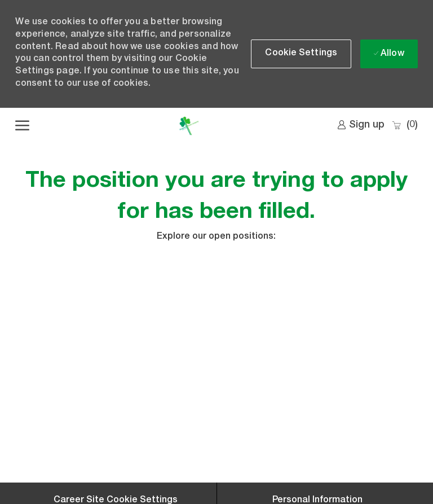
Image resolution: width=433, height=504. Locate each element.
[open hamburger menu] (22, 126)
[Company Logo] (189, 126)
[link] (361, 125)
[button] (301, 54)
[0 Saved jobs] (405, 126)
